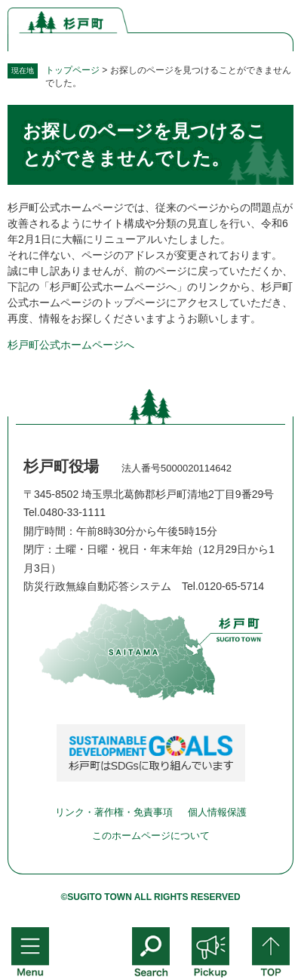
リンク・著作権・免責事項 (114, 812)
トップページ (72, 70)
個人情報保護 (217, 812)
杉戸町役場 (61, 466)
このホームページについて (151, 836)
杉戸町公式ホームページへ (71, 345)
